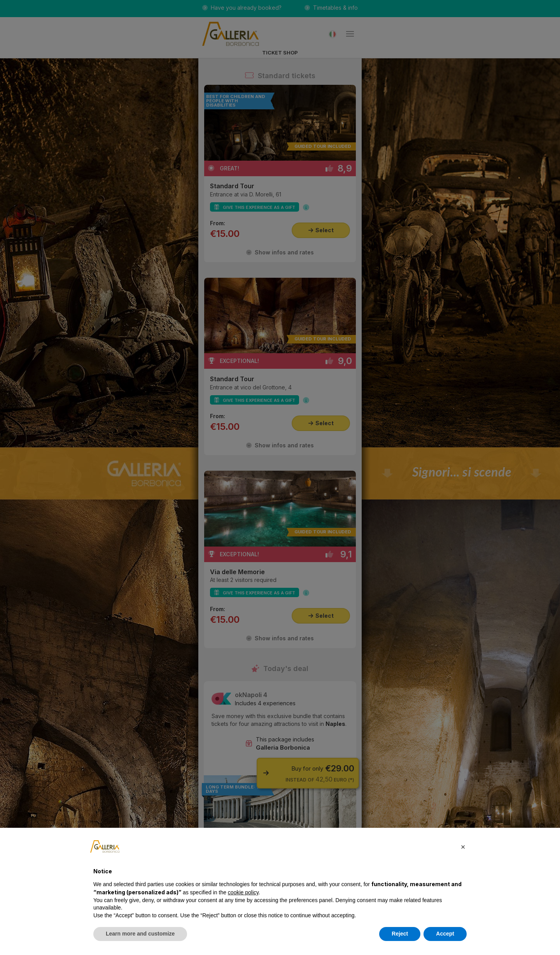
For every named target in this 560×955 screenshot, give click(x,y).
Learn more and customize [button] (140, 934)
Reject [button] (400, 934)
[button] (463, 846)
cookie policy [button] (243, 892)
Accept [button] (445, 934)
